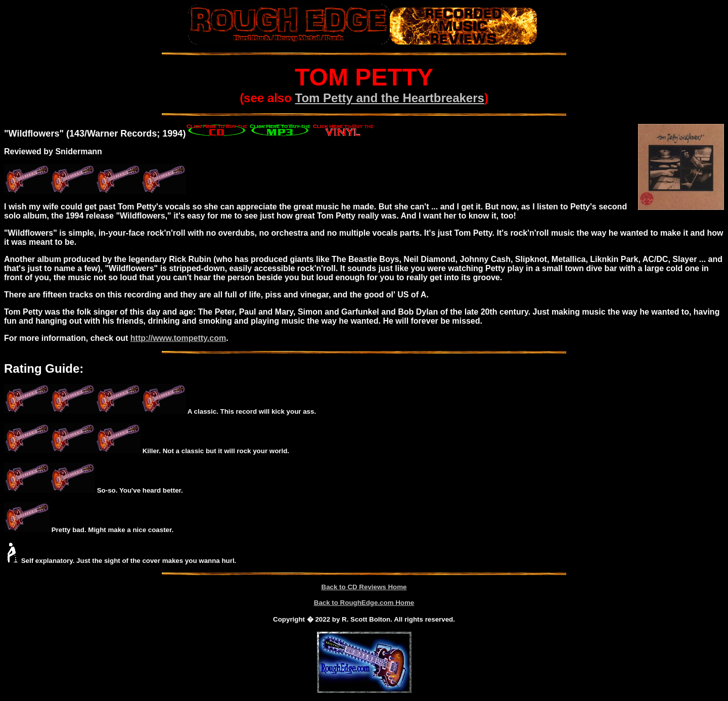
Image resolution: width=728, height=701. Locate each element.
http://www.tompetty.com (178, 338)
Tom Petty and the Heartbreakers (390, 98)
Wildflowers (34, 134)
